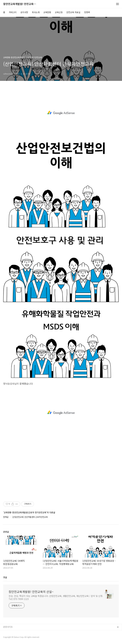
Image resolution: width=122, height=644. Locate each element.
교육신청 (59, 12)
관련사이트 (8, 627)
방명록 (87, 12)
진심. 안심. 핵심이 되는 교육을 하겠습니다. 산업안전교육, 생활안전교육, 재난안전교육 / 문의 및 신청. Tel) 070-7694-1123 (56, 597)
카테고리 (13, 12)
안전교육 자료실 (73, 12)
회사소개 (36, 12)
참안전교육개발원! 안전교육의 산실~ (21, 4)
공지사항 (24, 12)
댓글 (5, 577)
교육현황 (47, 12)
